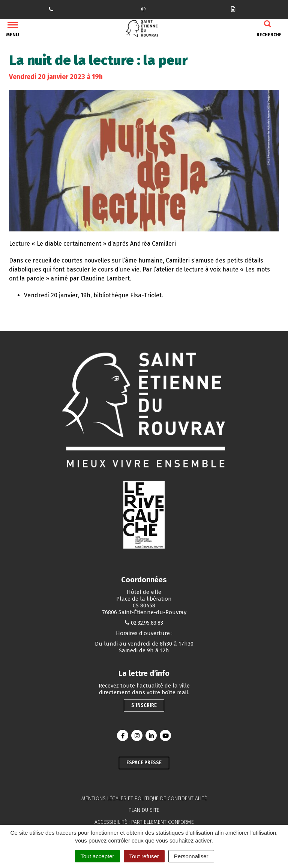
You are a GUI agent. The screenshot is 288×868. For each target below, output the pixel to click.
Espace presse (144, 763)
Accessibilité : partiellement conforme (144, 822)
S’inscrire (144, 705)
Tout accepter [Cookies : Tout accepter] (97, 856)
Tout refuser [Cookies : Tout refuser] (144, 856)
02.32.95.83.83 (147, 623)
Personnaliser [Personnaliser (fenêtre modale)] (191, 856)
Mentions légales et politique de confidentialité (144, 799)
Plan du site (144, 810)
